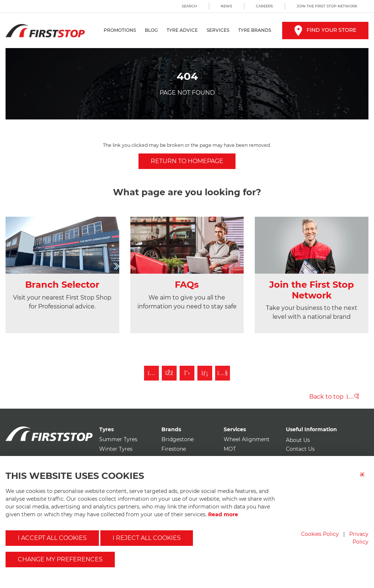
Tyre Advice (182, 30)
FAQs (187, 285)
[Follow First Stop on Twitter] (187, 373)
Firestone (174, 449)
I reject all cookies (147, 538)
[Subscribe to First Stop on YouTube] (223, 373)
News (226, 6)
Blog (151, 30)
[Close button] (364, 479)
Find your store (325, 30)
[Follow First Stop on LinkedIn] (205, 373)
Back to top (334, 397)
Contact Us (300, 449)
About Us (298, 440)
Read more (223, 514)
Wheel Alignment (247, 439)
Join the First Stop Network (327, 6)
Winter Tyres (116, 449)
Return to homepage (187, 161)
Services (218, 30)
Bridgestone (178, 439)
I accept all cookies (52, 538)
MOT (230, 449)
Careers (264, 6)
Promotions (120, 30)
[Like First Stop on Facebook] (169, 373)
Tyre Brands (255, 30)
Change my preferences (60, 559)
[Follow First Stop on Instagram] (151, 373)
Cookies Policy (320, 534)
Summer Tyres (118, 439)
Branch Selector (62, 285)
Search (189, 6)
